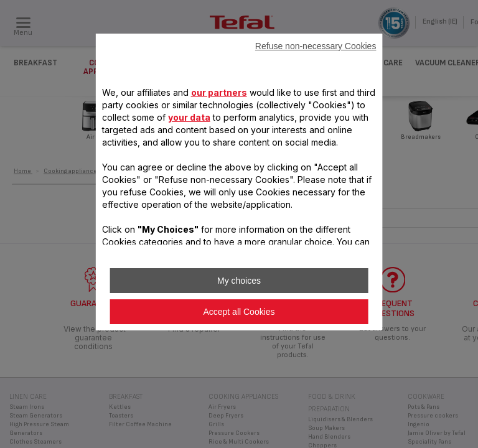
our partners (219, 92)
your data (189, 117)
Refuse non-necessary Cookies (316, 46)
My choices (239, 281)
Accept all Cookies (239, 312)
